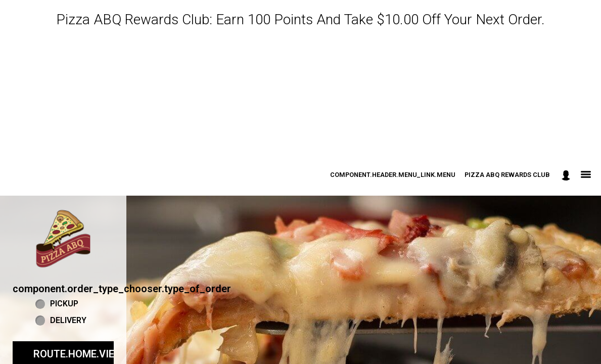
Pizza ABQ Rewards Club (507, 175)
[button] (63, 239)
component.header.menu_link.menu (393, 175)
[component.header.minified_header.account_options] (566, 175)
